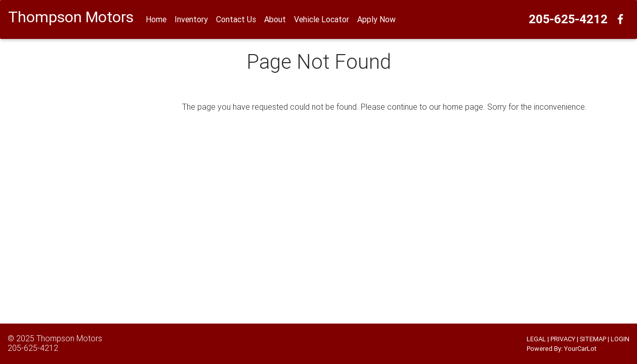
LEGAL (536, 339)
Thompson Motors (69, 338)
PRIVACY (563, 339)
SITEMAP (593, 339)
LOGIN (620, 339)
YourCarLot (580, 349)
